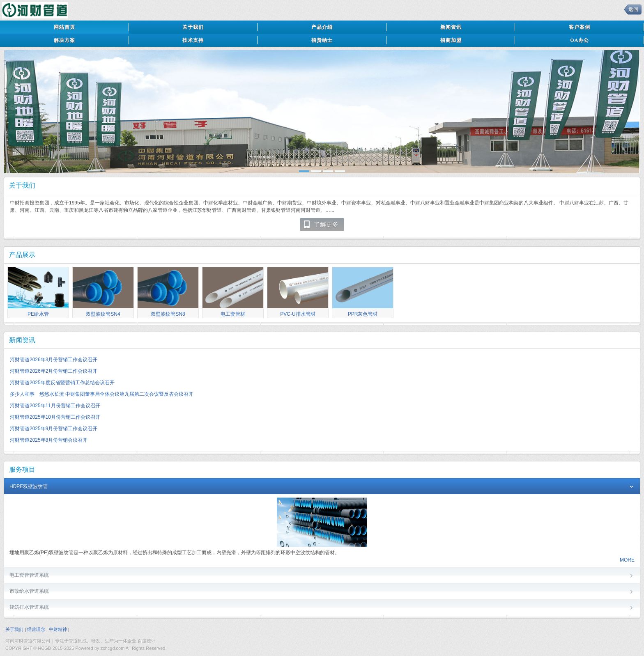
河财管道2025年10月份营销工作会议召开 (55, 417)
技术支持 (193, 40)
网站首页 (64, 27)
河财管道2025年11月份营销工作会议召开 (55, 406)
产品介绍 (322, 27)
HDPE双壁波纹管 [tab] (322, 487)
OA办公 (580, 40)
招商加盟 (451, 40)
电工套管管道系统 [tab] (322, 576)
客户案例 (580, 27)
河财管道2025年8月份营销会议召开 (49, 440)
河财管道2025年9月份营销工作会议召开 (54, 429)
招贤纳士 (322, 40)
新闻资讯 (451, 27)
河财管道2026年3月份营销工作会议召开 (54, 360)
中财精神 (58, 629)
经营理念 (36, 629)
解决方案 (64, 40)
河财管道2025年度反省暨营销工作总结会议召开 (62, 383)
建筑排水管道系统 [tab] (322, 608)
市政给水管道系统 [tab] (322, 592)
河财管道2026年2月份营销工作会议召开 (54, 371)
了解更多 (321, 225)
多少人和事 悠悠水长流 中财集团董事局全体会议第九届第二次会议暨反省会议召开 (102, 394)
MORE (627, 560)
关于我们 (193, 27)
